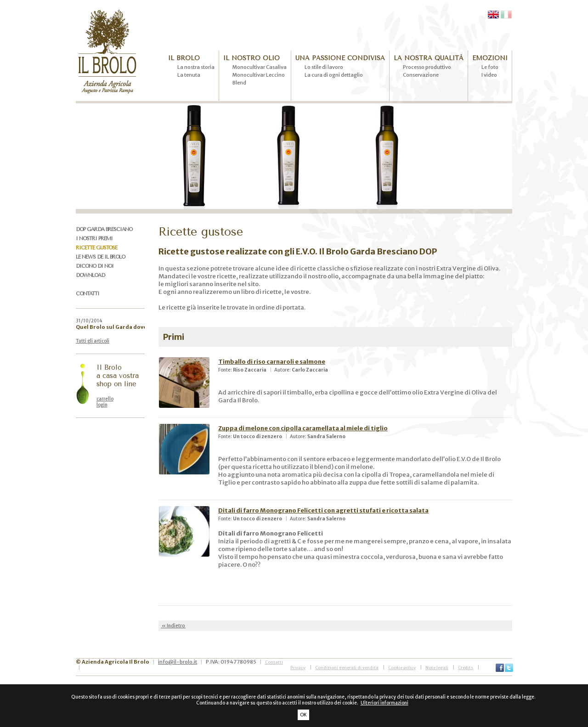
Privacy (298, 668)
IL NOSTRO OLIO (252, 58)
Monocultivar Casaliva (260, 67)
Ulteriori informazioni (384, 703)
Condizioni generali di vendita (347, 668)
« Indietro (173, 626)
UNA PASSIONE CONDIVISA (340, 58)
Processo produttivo (427, 67)
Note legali (437, 668)
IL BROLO (184, 58)
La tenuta (189, 75)
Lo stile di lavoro (324, 67)
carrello (105, 399)
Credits (466, 668)
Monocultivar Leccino (259, 75)
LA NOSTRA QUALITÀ (429, 58)
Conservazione (421, 75)
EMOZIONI (490, 58)
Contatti (274, 662)
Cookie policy (402, 668)
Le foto (490, 67)
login (102, 405)
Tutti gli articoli (93, 341)
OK (303, 715)
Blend (239, 83)
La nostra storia (196, 67)
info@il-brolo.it (178, 662)
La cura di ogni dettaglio (334, 75)
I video (489, 75)
